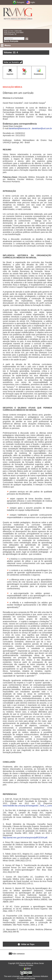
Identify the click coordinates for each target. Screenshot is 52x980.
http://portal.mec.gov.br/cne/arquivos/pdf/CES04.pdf (25, 838)
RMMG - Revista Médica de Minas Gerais (18, 17)
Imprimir (10, 74)
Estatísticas (39, 74)
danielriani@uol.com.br (42, 128)
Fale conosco (18, 954)
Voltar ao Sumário (11, 62)
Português (21, 2)
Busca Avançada (11, 41)
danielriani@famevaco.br (20, 128)
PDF (24, 74)
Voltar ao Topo (28, 944)
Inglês (33, 2)
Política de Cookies (26, 965)
